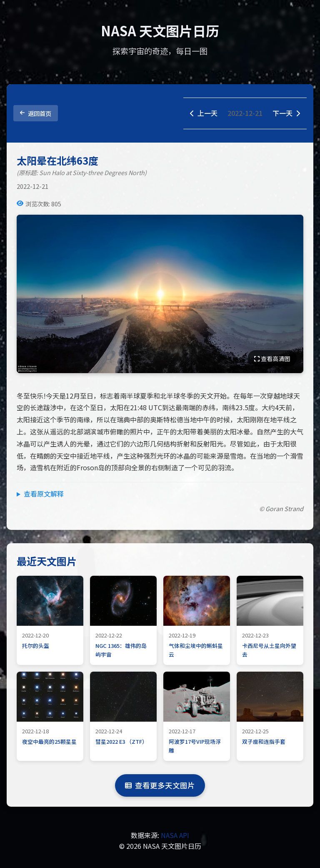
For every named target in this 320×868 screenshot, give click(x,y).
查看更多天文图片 (160, 785)
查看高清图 (272, 358)
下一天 (286, 113)
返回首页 (36, 113)
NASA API (175, 835)
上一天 (204, 113)
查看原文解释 (44, 494)
